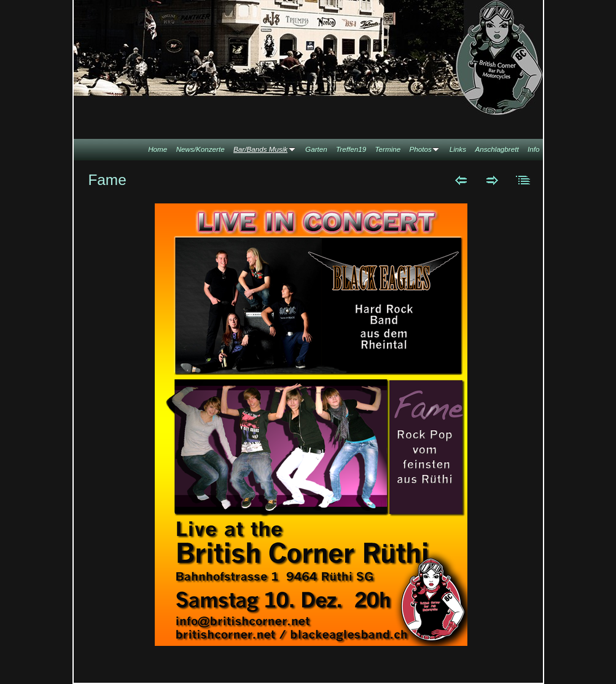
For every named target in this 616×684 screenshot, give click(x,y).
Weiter (492, 180)
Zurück (461, 180)
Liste (524, 180)
